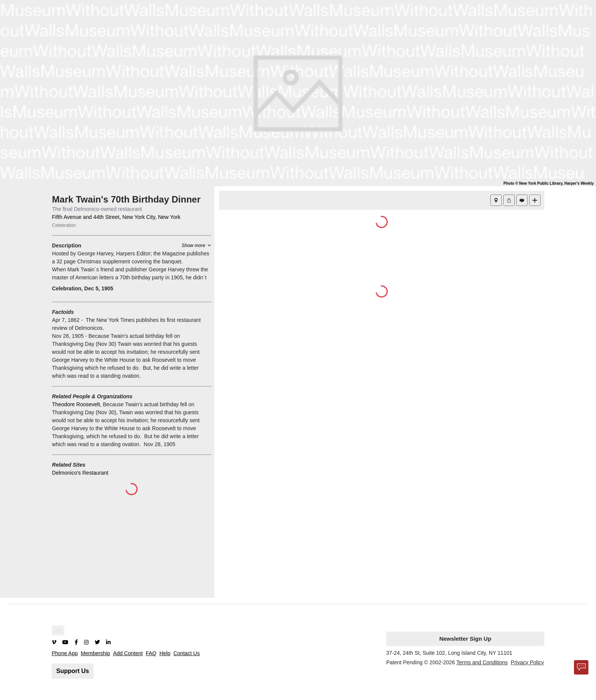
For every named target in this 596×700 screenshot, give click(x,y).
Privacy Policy (527, 662)
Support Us (73, 671)
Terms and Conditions (482, 662)
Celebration (64, 225)
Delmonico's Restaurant (80, 473)
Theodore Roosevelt (76, 404)
